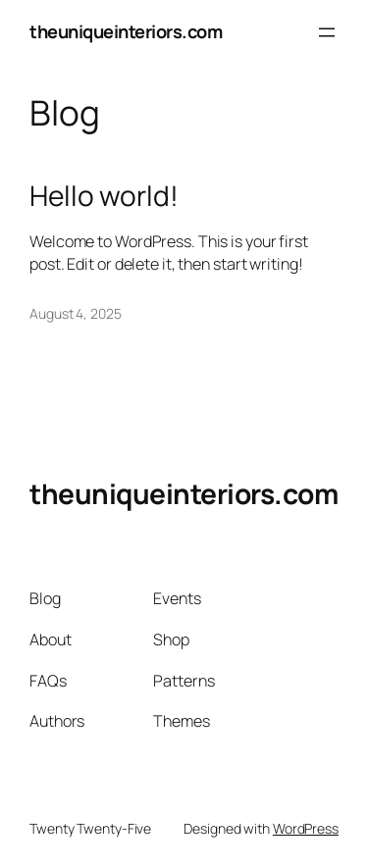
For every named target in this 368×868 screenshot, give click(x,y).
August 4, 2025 (76, 313)
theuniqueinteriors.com (126, 31)
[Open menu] (327, 32)
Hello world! (104, 196)
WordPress (306, 828)
